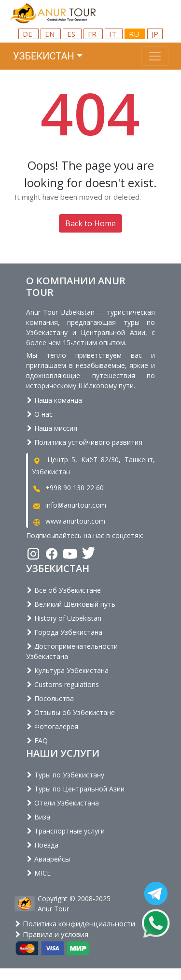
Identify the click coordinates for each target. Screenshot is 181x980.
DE (28, 34)
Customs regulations (63, 684)
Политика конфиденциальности (75, 923)
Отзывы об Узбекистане (70, 712)
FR (93, 34)
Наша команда (54, 400)
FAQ (37, 740)
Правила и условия (51, 934)
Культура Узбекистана (67, 670)
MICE (38, 873)
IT (114, 34)
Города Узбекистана (64, 632)
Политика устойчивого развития (84, 442)
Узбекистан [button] (44, 56)
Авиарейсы (48, 859)
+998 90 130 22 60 (68, 488)
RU (135, 34)
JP (155, 34)
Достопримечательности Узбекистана (72, 651)
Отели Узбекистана (63, 803)
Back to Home (90, 223)
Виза (38, 817)
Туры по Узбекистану (65, 775)
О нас (39, 414)
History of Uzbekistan (64, 618)
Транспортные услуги (65, 831)
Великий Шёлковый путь (71, 604)
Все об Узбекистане (63, 590)
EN (51, 34)
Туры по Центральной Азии (75, 789)
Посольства (50, 698)
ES (72, 34)
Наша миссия (52, 428)
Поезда (42, 845)
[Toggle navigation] (155, 56)
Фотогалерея (52, 726)
